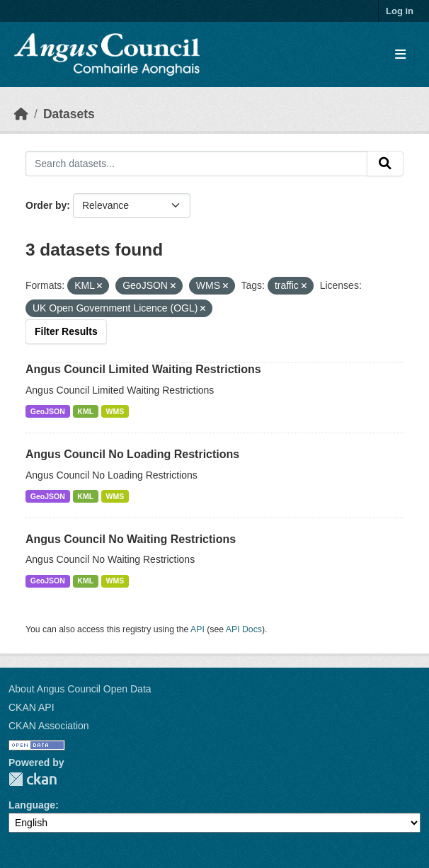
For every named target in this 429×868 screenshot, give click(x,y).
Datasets (69, 114)
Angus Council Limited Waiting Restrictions (143, 369)
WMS (115, 411)
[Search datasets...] (196, 164)
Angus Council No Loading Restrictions (132, 454)
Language (32, 805)
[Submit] (385, 164)
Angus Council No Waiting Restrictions (131, 539)
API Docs (244, 629)
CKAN (33, 779)
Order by (46, 205)
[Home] (21, 114)
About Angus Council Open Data (80, 689)
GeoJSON (48, 411)
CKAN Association (49, 726)
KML (85, 411)
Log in (400, 11)
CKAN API (32, 707)
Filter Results (66, 331)
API (198, 629)
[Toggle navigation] (400, 55)
